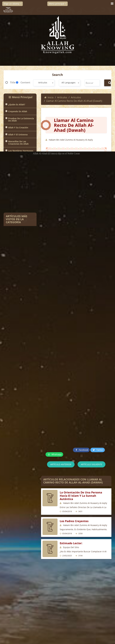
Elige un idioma (13, 4)
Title (13, 82)
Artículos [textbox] (43, 83)
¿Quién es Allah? (17, 104)
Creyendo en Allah (18, 111)
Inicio (49, 97)
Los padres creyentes (74, 521)
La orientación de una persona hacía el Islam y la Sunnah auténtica (81, 496)
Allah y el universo (18, 135)
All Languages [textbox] (69, 83)
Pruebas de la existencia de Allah (21, 120)
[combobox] (44, 83)
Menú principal (57, 4)
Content (25, 82)
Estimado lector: (71, 543)
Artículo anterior (61, 464)
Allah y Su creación (18, 128)
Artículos (62, 97)
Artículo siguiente (91, 464)
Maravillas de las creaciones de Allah (18, 143)
